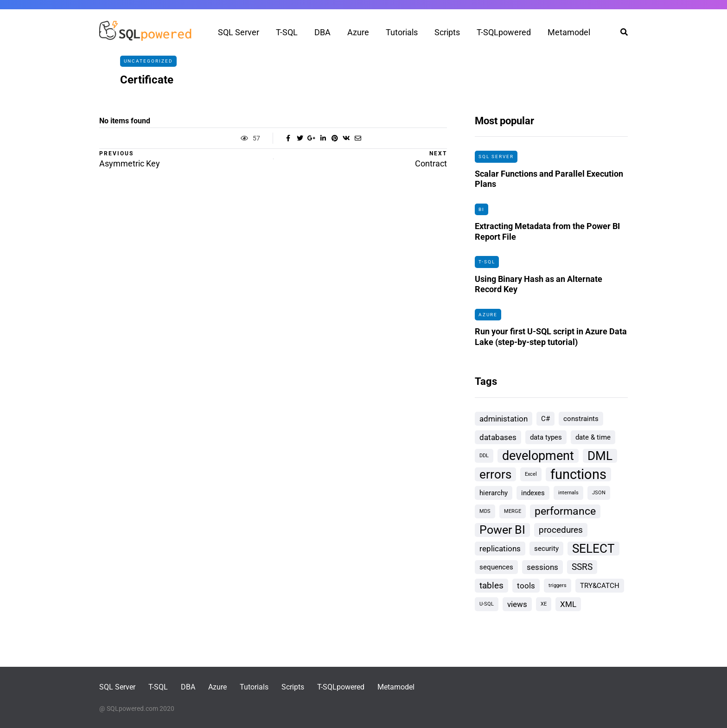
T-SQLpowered (504, 32)
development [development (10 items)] (538, 456)
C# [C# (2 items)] (545, 419)
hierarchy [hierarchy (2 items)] (494, 493)
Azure (358, 32)
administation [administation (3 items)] (504, 419)
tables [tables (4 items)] (491, 585)
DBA (322, 32)
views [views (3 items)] (517, 604)
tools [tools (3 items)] (526, 586)
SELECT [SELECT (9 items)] (593, 549)
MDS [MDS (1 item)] (485, 511)
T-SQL (287, 32)
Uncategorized (148, 61)
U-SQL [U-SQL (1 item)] (487, 604)
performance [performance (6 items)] (565, 511)
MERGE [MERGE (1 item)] (513, 511)
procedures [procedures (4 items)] (561, 530)
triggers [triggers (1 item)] (558, 585)
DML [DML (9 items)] (600, 456)
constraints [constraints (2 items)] (581, 419)
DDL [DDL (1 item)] (484, 456)
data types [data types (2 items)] (546, 437)
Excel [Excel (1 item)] (531, 474)
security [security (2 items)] (546, 549)
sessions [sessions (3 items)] (542, 567)
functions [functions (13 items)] (578, 474)
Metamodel (569, 32)
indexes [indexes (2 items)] (533, 493)
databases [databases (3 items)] (498, 437)
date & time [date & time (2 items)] (593, 437)
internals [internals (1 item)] (568, 493)
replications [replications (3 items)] (500, 549)
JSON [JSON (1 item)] (599, 493)
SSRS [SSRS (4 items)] (582, 567)
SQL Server (239, 32)
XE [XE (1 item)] (544, 604)
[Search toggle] (621, 32)
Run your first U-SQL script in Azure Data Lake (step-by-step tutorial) (551, 339)
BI (481, 209)
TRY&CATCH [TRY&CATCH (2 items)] (600, 586)
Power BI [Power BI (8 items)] (502, 530)
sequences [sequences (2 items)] (496, 567)
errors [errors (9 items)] (495, 474)
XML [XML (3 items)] (568, 604)
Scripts (447, 32)
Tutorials (402, 32)
